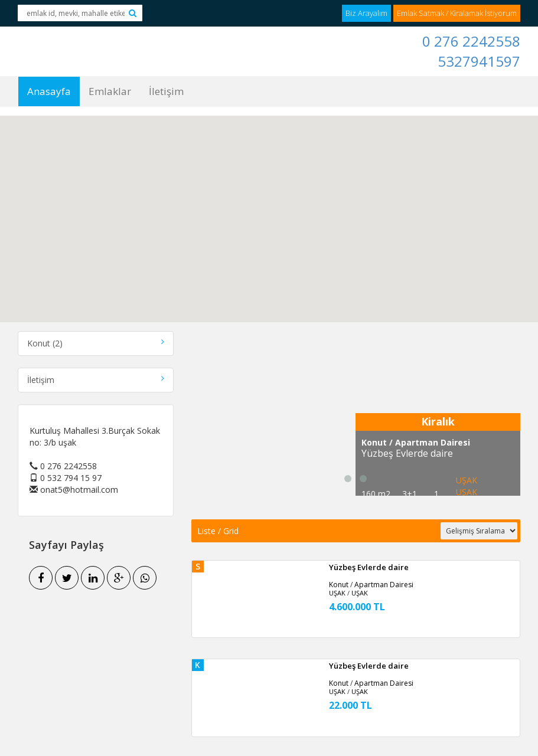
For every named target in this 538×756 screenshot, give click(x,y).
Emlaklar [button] (110, 91)
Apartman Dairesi (384, 585)
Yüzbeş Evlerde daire (369, 567)
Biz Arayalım (366, 13)
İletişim (166, 91)
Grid (231, 531)
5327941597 (479, 61)
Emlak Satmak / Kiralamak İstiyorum (457, 13)
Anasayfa (49, 91)
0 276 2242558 (471, 41)
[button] (269, 210)
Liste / (210, 531)
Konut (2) (96, 343)
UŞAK (467, 492)
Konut (339, 585)
